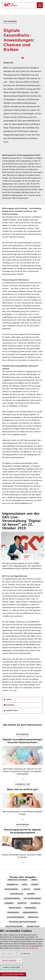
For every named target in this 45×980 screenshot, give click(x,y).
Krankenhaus (13, 913)
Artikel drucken (12, 711)
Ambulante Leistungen (17, 880)
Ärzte (25, 885)
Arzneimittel (12, 885)
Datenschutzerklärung (30, 948)
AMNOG (34, 880)
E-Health (26, 889)
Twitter (9, 700)
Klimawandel (30, 908)
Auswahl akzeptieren (11, 967)
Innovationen (15, 908)
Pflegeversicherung (16, 917)
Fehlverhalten (17, 894)
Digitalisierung (11, 889)
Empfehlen (10, 705)
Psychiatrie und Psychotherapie (23, 922)
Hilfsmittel (36, 903)
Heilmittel (22, 903)
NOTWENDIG (9, 954)
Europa (37, 889)
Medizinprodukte (30, 913)
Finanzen (31, 894)
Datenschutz (22, 976)
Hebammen (9, 903)
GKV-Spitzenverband (32, 899)
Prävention (33, 917)
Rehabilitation (33, 927)
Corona (35, 885)
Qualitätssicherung (14, 927)
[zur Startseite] (20, 5)
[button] (40, 5)
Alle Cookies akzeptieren (13, 974)
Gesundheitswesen (12, 899)
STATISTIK (26, 954)
